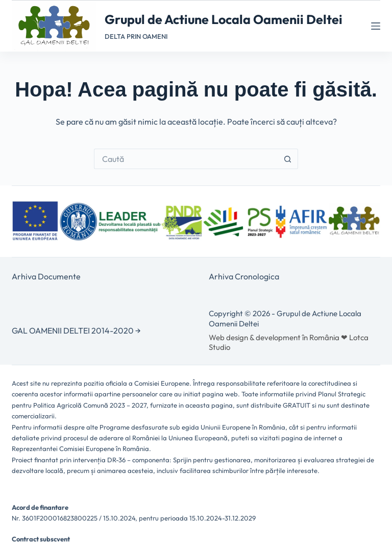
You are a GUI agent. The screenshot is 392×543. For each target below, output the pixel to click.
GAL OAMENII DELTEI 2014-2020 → (76, 330)
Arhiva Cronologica (244, 276)
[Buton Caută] (288, 159)
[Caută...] (186, 159)
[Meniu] (376, 26)
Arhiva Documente (46, 276)
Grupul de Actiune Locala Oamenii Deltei (224, 19)
